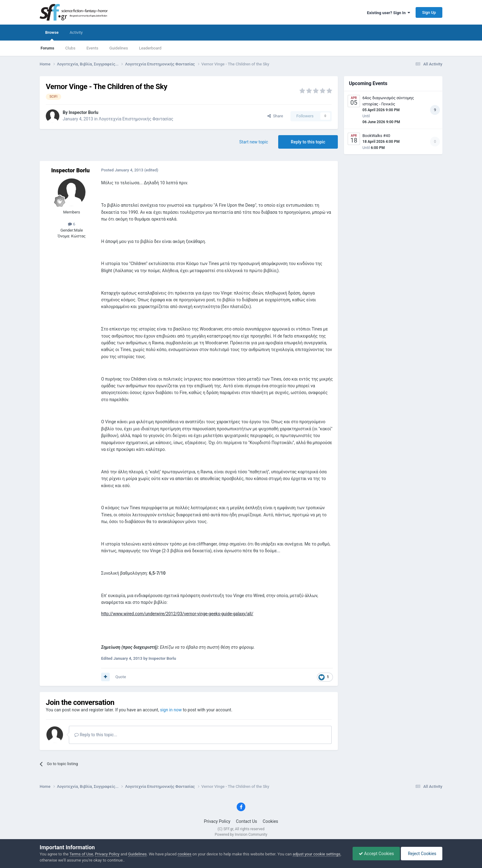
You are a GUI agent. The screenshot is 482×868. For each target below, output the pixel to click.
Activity (76, 32)
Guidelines (119, 48)
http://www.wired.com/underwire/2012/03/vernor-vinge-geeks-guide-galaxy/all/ (177, 614)
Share (275, 116)
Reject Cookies (421, 854)
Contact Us (247, 821)
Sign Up (429, 12)
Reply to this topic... (96, 735)
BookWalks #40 (376, 136)
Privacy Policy (217, 821)
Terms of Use (81, 854)
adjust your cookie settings (316, 854)
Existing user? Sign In (389, 13)
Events (92, 48)
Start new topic (254, 142)
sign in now (171, 710)
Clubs (70, 48)
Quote (121, 677)
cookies (185, 854)
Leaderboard (150, 48)
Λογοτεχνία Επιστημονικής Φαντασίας (136, 119)
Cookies (271, 821)
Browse (52, 35)
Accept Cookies (375, 854)
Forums (47, 48)
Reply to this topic (308, 142)
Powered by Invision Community (241, 835)
